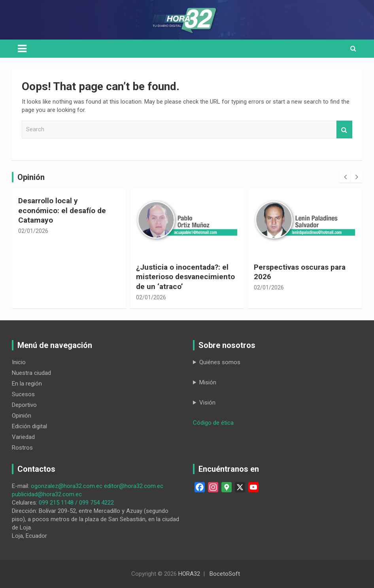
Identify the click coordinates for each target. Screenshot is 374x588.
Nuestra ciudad (31, 373)
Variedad (23, 437)
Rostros (22, 448)
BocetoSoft (225, 574)
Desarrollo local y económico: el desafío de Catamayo (62, 210)
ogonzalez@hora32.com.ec (67, 486)
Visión (207, 403)
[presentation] (345, 177)
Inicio (19, 362)
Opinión (22, 416)
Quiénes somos (220, 362)
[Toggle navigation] (22, 49)
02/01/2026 (33, 231)
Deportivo (24, 405)
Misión (208, 382)
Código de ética (213, 423)
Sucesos (23, 394)
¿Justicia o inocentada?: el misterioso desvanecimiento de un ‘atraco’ (185, 277)
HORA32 (189, 574)
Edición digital (29, 426)
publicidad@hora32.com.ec (47, 494)
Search (344, 130)
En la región (27, 384)
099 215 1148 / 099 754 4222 (76, 503)
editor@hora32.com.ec (134, 486)
